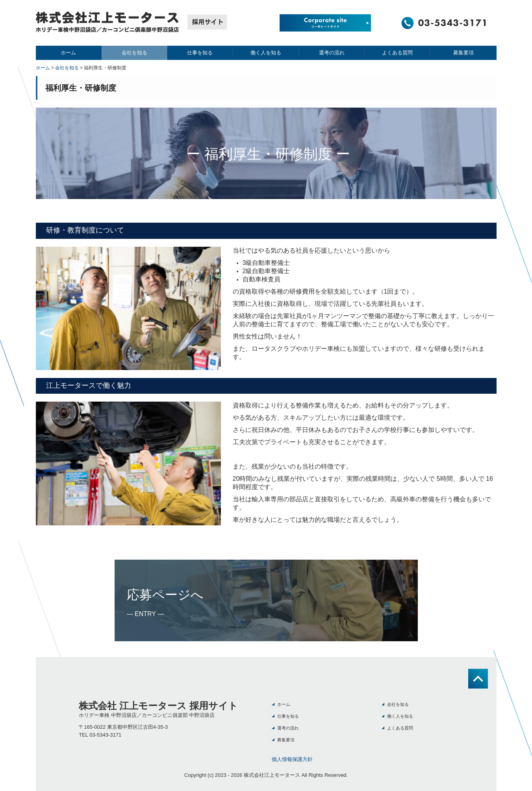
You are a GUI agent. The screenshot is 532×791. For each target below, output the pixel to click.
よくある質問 (397, 53)
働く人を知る (266, 53)
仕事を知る (200, 53)
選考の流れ (332, 53)
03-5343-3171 (105, 735)
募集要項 (463, 53)
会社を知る (134, 53)
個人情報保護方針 (292, 759)
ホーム (68, 53)
